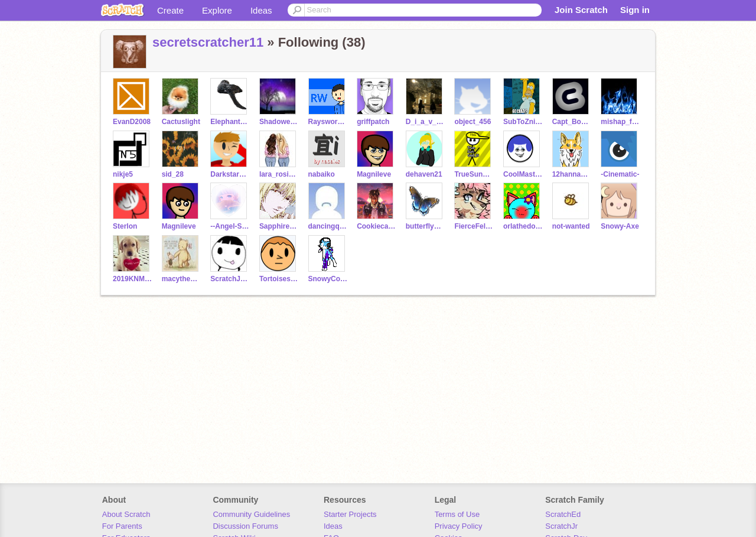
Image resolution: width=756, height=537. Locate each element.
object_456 (472, 122)
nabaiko (322, 174)
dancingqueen (328, 226)
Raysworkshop (328, 122)
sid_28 (173, 174)
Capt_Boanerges (572, 122)
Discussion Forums (245, 526)
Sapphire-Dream (279, 226)
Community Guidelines (251, 514)
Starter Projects (350, 514)
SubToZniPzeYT (523, 122)
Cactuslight (181, 122)
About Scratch (126, 514)
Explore (217, 10)
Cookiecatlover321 (377, 226)
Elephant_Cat (230, 122)
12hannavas (572, 174)
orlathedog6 (523, 226)
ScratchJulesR (230, 279)
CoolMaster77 (523, 174)
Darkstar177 (230, 174)
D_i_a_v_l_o (426, 122)
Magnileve (179, 226)
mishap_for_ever (620, 122)
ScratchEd (563, 514)
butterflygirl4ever (426, 226)
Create (170, 10)
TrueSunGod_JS (474, 174)
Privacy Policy (459, 526)
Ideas (261, 10)
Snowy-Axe (620, 226)
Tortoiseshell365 (279, 279)
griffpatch (373, 122)
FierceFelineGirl (474, 226)
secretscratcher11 (208, 42)
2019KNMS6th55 (133, 279)
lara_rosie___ (279, 174)
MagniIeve (374, 174)
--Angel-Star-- (230, 226)
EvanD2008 (132, 122)
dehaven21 (424, 174)
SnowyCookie (328, 279)
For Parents (122, 526)
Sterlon (125, 226)
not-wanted (571, 226)
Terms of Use (457, 514)
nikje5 (123, 174)
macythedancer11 (182, 279)
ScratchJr (561, 526)
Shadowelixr (279, 122)
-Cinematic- (620, 174)
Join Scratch (581, 10)
